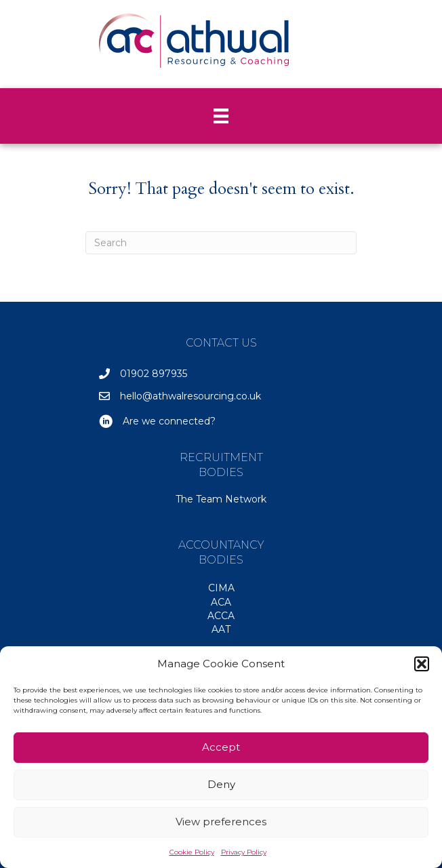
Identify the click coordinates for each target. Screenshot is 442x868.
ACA (221, 602)
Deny (221, 784)
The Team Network (221, 499)
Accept (221, 747)
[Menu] (221, 116)
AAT (221, 629)
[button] (422, 664)
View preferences (221, 822)
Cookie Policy (192, 852)
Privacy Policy (244, 852)
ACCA (221, 616)
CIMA (221, 588)
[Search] (221, 243)
